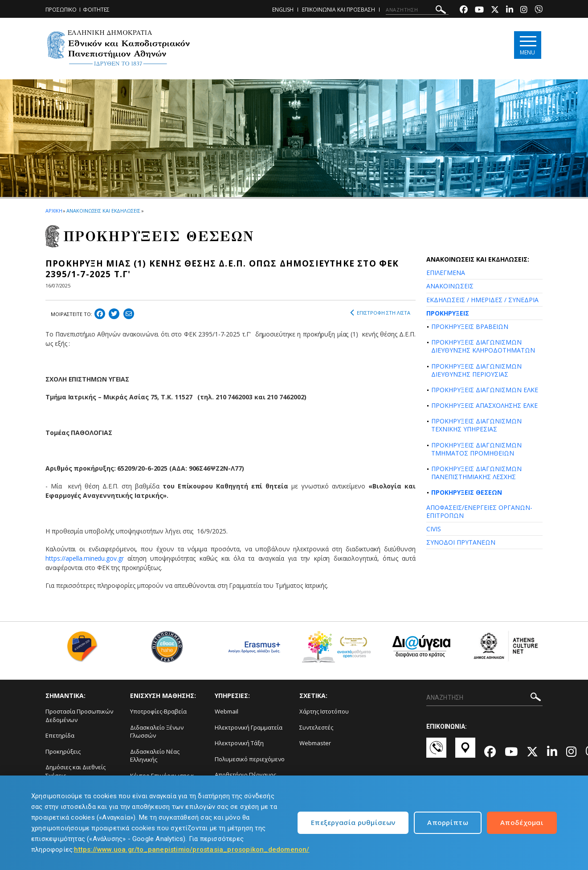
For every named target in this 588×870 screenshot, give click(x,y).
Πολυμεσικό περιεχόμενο (250, 759)
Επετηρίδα (60, 735)
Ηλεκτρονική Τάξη (239, 743)
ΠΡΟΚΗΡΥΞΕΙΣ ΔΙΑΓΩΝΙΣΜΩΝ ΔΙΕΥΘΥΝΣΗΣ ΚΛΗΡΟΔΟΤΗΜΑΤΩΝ (483, 346)
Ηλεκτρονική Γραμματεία (249, 727)
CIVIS (434, 529)
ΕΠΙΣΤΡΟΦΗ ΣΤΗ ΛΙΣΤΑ (380, 313)
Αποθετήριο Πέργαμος (245, 775)
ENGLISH (283, 10)
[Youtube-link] (479, 10)
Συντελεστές (316, 727)
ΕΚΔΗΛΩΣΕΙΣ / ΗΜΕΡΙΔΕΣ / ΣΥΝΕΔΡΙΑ (482, 300)
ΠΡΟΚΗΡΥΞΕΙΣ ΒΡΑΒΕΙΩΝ (470, 326)
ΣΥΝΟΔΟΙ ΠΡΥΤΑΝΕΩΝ (461, 542)
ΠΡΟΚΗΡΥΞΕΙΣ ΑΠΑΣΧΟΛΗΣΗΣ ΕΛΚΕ (484, 405)
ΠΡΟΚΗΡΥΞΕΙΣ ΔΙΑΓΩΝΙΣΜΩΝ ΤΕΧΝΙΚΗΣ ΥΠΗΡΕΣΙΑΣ (476, 425)
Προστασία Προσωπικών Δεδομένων (79, 716)
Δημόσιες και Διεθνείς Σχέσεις (76, 771)
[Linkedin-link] (510, 10)
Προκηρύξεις (63, 751)
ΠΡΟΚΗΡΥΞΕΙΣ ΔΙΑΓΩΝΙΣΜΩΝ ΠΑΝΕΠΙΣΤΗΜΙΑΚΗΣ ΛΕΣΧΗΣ (476, 473)
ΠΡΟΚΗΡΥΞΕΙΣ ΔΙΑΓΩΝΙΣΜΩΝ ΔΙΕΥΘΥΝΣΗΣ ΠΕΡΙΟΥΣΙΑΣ (476, 370)
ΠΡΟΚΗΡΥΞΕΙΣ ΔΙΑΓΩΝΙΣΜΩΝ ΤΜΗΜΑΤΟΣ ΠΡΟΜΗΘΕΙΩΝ (476, 449)
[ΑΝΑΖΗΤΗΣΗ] (417, 10)
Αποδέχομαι (522, 822)
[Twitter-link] (495, 10)
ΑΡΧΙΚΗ (54, 211)
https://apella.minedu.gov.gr (85, 558)
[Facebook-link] (464, 10)
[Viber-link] (539, 10)
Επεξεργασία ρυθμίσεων (353, 822)
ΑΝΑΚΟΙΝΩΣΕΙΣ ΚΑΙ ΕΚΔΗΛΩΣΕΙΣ (103, 211)
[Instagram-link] (524, 10)
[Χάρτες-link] (465, 752)
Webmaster (315, 743)
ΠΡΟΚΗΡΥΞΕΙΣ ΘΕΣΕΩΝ (467, 492)
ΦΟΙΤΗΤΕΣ (96, 10)
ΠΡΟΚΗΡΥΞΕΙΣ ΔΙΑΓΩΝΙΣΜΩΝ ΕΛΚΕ (485, 390)
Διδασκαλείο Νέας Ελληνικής (155, 756)
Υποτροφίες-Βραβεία (158, 711)
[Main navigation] (527, 45)
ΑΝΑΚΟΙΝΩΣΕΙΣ (450, 286)
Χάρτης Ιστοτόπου (324, 711)
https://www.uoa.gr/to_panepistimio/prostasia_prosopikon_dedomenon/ (192, 849)
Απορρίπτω (448, 822)
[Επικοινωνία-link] (436, 752)
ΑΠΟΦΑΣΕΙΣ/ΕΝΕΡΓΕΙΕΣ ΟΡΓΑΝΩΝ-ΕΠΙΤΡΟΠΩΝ (479, 511)
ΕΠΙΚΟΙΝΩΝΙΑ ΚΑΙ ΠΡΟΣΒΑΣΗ (339, 10)
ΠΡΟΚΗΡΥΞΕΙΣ (448, 313)
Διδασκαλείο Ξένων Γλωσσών (157, 732)
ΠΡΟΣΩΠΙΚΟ (61, 10)
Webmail (227, 711)
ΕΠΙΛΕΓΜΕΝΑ (446, 273)
